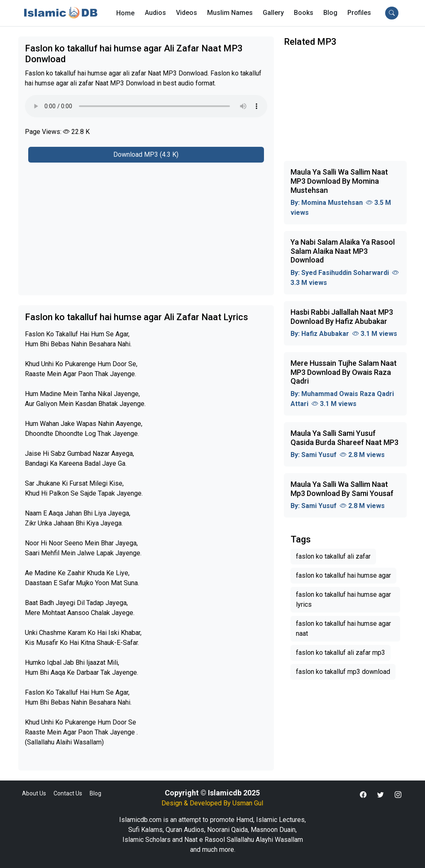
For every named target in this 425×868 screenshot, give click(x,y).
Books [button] (304, 13)
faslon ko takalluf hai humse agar (343, 575)
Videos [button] (187, 13)
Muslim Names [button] (230, 13)
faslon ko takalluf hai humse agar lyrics (343, 599)
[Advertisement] (146, 224)
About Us (34, 793)
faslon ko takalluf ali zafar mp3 (341, 653)
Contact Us (68, 793)
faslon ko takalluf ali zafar (333, 556)
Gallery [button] (273, 13)
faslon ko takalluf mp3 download (343, 672)
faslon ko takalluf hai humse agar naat (343, 629)
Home (125, 13)
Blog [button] (330, 13)
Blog (95, 793)
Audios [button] (155, 13)
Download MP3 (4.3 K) (146, 154)
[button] (359, 13)
